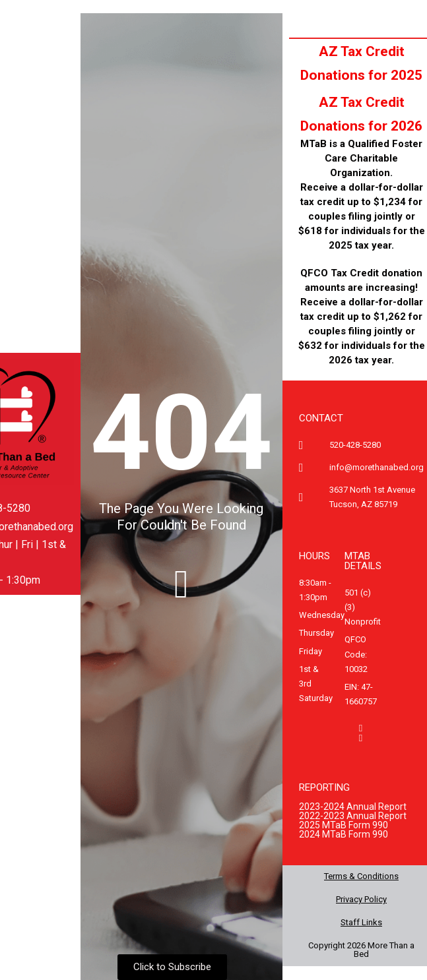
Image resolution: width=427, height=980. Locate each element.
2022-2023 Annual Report (353, 816)
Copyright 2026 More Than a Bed (361, 950)
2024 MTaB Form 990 (344, 834)
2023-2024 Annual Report (353, 807)
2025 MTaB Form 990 (344, 825)
